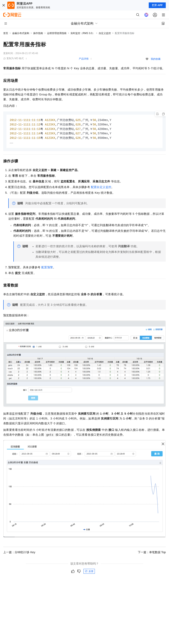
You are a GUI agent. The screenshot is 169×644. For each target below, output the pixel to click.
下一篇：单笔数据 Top (152, 553)
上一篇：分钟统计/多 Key (19, 553)
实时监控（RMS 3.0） (83, 33)
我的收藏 (156, 59)
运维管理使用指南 (57, 33)
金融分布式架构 (21, 33)
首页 (6, 33)
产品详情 (84, 59)
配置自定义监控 (101, 188)
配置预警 (47, 269)
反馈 (89, 572)
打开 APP (157, 5)
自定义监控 (105, 33)
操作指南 (38, 33)
